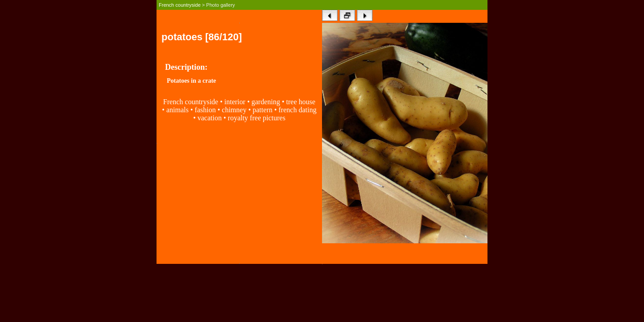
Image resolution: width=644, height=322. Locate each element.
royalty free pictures (256, 118)
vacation (209, 118)
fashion (205, 110)
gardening (266, 102)
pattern (263, 110)
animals (178, 110)
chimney (235, 110)
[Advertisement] (239, 201)
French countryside (180, 5)
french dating (298, 110)
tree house (301, 102)
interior (235, 102)
